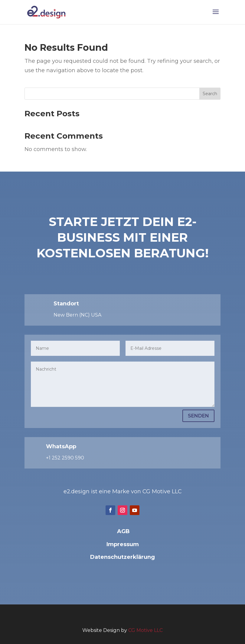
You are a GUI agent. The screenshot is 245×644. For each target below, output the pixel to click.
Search (210, 94)
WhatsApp (61, 446)
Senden (198, 416)
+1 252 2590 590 (65, 458)
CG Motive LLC (145, 630)
